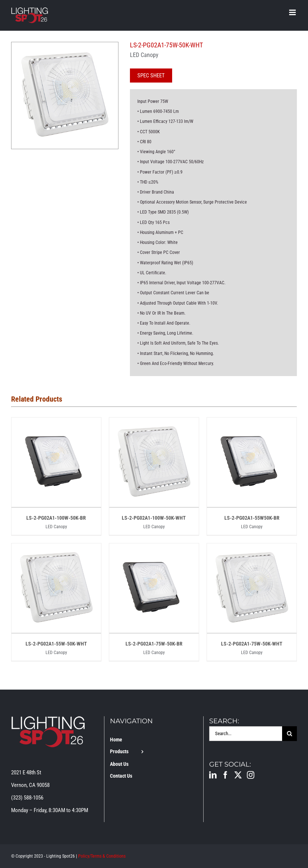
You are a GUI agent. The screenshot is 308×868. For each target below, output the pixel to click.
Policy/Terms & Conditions (102, 856)
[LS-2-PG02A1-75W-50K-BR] (154, 550)
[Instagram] (251, 775)
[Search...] (246, 734)
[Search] (289, 734)
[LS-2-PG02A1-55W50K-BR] (252, 424)
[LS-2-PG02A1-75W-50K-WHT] (252, 550)
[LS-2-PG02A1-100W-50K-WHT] (154, 424)
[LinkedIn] (213, 775)
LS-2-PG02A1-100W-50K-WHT (154, 518)
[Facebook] (225, 775)
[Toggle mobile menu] (293, 12)
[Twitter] (238, 775)
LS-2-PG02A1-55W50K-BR (252, 518)
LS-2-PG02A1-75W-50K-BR (154, 644)
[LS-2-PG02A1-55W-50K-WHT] (56, 550)
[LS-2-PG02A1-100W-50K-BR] (56, 424)
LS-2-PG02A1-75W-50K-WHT (252, 644)
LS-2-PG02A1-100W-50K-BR (56, 518)
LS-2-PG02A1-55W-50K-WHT (56, 644)
